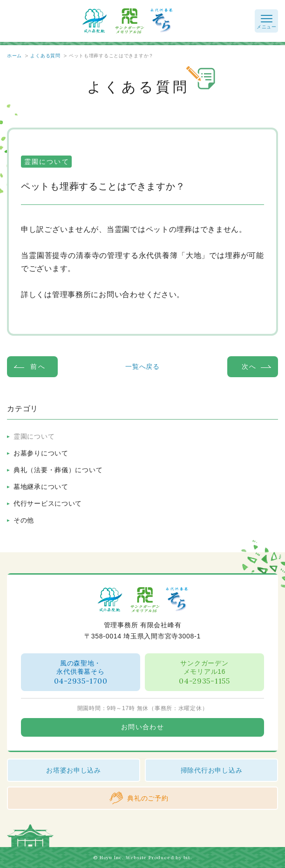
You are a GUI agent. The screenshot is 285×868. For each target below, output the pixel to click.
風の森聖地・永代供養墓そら (81, 673)
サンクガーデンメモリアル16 (204, 673)
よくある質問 (45, 56)
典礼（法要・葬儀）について (58, 470)
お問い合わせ (142, 727)
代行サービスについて (48, 503)
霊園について (34, 436)
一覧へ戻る (142, 366)
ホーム (14, 56)
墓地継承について (41, 487)
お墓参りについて (41, 453)
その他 (24, 520)
